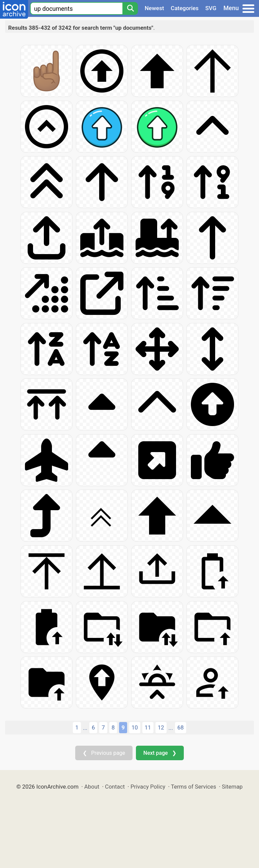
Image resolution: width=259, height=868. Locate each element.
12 (161, 727)
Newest (154, 8)
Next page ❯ (160, 753)
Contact (115, 787)
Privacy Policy (148, 787)
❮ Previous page (104, 753)
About (92, 787)
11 (148, 727)
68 (181, 727)
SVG (211, 8)
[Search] (130, 8)
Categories (185, 8)
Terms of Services (194, 787)
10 (135, 727)
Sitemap (232, 787)
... (85, 728)
